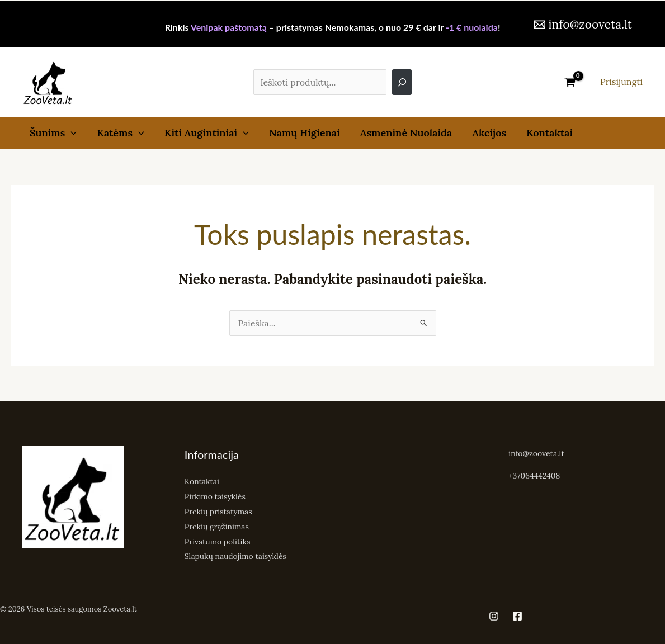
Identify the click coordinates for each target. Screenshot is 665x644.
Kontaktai (550, 133)
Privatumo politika (218, 539)
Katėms (121, 133)
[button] (71, 133)
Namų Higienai (305, 133)
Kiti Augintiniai (207, 133)
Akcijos (489, 133)
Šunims (53, 133)
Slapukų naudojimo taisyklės (236, 554)
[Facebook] (517, 613)
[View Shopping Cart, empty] (570, 82)
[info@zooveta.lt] (583, 24)
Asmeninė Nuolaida (406, 133)
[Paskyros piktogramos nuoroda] (621, 82)
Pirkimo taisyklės (215, 496)
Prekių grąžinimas (217, 525)
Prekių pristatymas (219, 510)
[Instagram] (494, 613)
